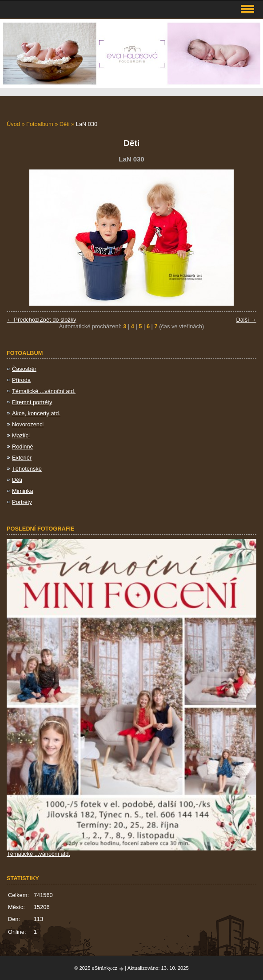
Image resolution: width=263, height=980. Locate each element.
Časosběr (24, 369)
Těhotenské (27, 469)
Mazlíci (21, 435)
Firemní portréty (32, 402)
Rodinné (23, 447)
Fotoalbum (40, 124)
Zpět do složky (58, 320)
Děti (65, 124)
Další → (246, 320)
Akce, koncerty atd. (36, 413)
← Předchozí (23, 320)
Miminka (23, 491)
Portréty (22, 502)
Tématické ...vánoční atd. (44, 391)
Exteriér (22, 458)
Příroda (21, 380)
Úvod (13, 124)
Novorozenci (28, 424)
